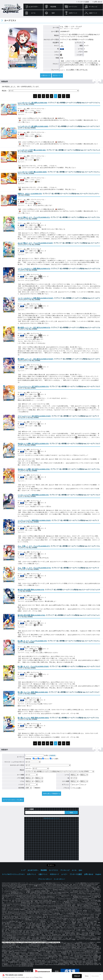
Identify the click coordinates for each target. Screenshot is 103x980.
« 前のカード (46, 75)
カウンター (75, 785)
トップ (23, 870)
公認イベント (93, 13)
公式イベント (73, 13)
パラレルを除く (76, 788)
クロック (83, 785)
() (32, 103)
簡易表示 (37, 788)
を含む (37, 755)
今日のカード (54, 874)
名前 (35, 759)
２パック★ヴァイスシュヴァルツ (13, 874)
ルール (33, 13)
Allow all (77, 976)
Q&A (53, 13)
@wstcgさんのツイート (51, 818)
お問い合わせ (98, 2)
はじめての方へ (33, 7)
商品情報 (53, 7)
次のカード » (57, 75)
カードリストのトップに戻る (13, 800)
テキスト (46, 759)
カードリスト (73, 7)
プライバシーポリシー (45, 879)
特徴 (40, 759)
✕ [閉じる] (100, 974)
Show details (95, 976)
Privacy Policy (38, 977)
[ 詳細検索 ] (52, 755)
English (98, 874)
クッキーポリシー (59, 879)
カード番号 (54, 759)
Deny (87, 976)
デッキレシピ (93, 7)
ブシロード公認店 (83, 2)
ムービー (64, 874)
